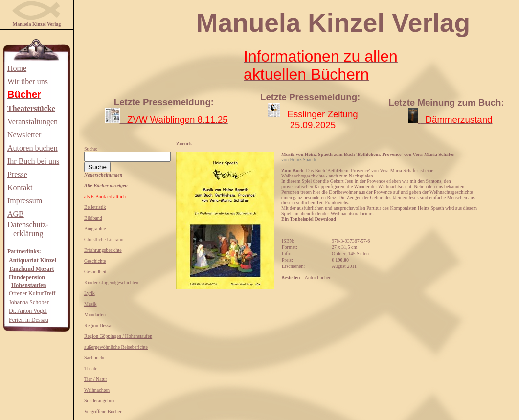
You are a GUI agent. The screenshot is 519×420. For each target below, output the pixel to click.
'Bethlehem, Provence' (348, 170)
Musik (90, 304)
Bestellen (291, 277)
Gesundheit (95, 272)
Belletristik (95, 207)
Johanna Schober (29, 302)
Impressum (25, 201)
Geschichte (95, 261)
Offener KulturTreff (32, 293)
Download (325, 219)
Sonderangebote (100, 401)
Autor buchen (318, 277)
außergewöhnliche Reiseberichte (116, 347)
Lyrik (90, 293)
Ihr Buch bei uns (33, 161)
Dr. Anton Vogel (28, 311)
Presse (17, 174)
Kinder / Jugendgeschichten (111, 282)
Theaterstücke (31, 108)
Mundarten (95, 315)
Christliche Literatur (104, 239)
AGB (16, 214)
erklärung (27, 233)
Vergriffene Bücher (103, 411)
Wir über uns (28, 81)
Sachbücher (96, 358)
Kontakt (20, 188)
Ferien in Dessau (29, 320)
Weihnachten (97, 390)
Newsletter (24, 135)
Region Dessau (99, 325)
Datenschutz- (28, 225)
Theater (92, 368)
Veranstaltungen (33, 122)
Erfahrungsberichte (103, 250)
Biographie (95, 229)
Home (17, 68)
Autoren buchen (33, 148)
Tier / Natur (96, 379)
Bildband (93, 218)
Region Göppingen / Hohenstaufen (118, 336)
